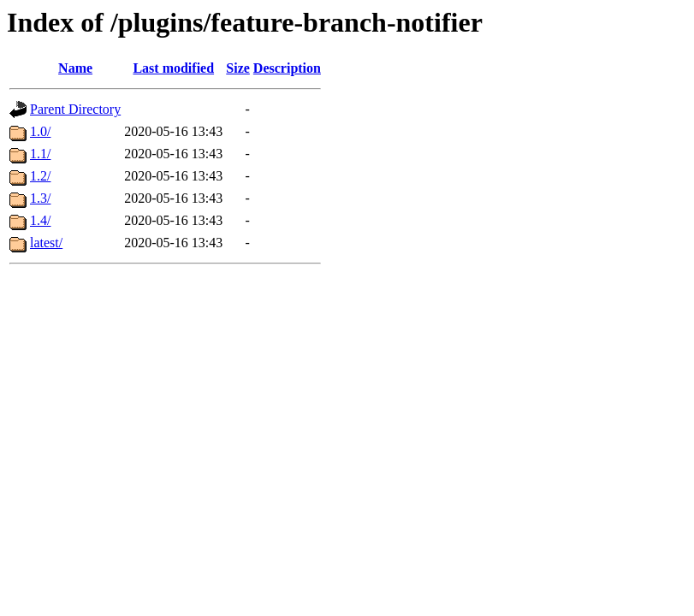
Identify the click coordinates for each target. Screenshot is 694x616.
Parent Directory (75, 109)
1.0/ (40, 131)
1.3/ (40, 198)
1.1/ (40, 154)
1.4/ (40, 220)
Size (238, 68)
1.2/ (40, 176)
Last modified (173, 68)
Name (75, 68)
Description (287, 68)
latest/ (46, 243)
